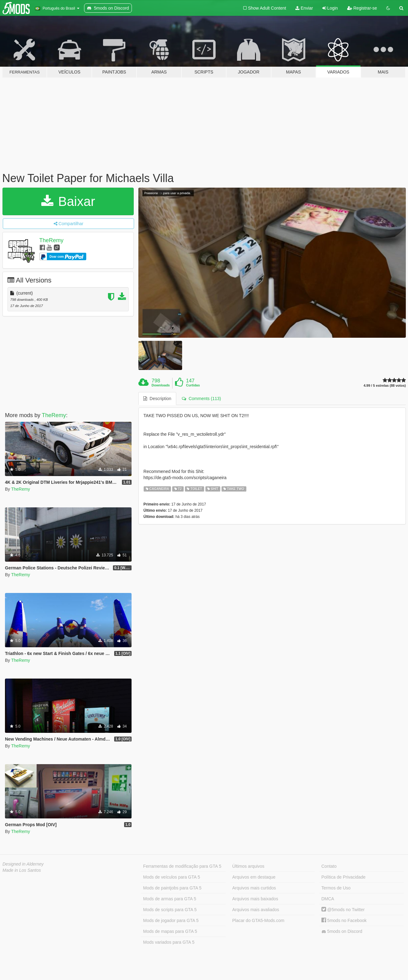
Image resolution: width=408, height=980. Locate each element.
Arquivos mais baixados (255, 899)
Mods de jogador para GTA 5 (171, 920)
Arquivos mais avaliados (256, 910)
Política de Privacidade (343, 877)
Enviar (304, 8)
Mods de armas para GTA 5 (170, 899)
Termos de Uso (336, 888)
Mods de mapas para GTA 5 (170, 931)
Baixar (68, 201)
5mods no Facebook (344, 920)
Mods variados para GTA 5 (169, 942)
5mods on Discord (342, 931)
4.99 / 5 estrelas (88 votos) (385, 386)
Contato (329, 866)
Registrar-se (362, 8)
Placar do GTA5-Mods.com (258, 920)
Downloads (161, 385)
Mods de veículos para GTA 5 (171, 877)
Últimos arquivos (248, 866)
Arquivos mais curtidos (254, 888)
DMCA (328, 899)
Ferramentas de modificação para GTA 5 (182, 866)
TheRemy (52, 240)
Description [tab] (157, 399)
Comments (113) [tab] (201, 399)
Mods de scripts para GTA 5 (170, 910)
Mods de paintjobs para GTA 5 (172, 888)
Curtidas (193, 385)
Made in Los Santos (22, 870)
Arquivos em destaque (254, 877)
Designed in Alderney (23, 864)
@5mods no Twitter (343, 910)
